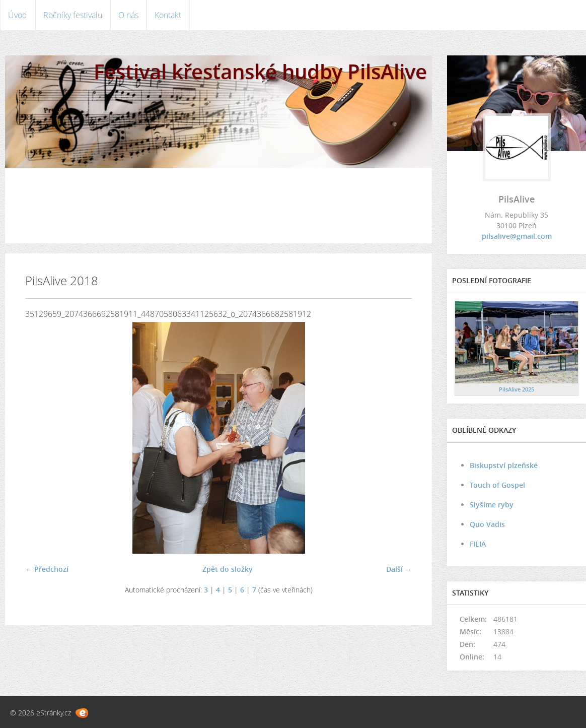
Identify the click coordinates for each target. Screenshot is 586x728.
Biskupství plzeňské (504, 465)
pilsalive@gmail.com (517, 236)
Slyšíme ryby (492, 505)
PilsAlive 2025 (517, 389)
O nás (128, 15)
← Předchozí (47, 569)
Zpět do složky (228, 569)
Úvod (18, 15)
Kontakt (168, 15)
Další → (399, 569)
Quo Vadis (487, 524)
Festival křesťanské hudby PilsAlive (260, 71)
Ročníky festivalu (73, 15)
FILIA (478, 544)
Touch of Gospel (497, 485)
